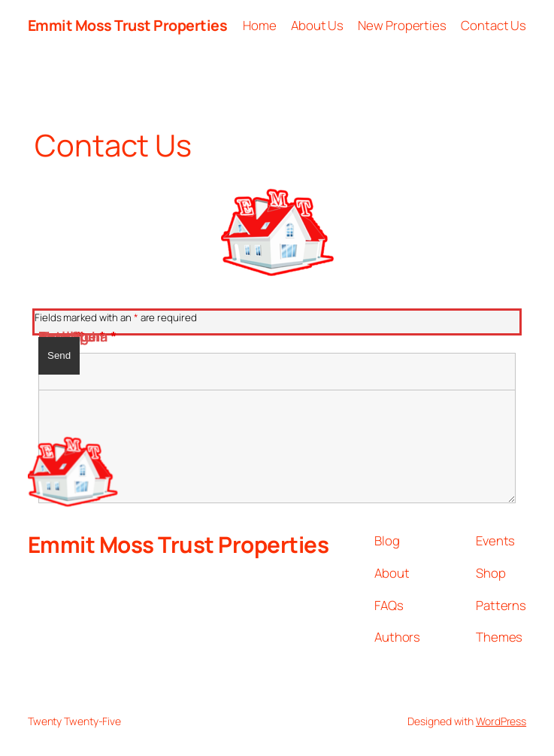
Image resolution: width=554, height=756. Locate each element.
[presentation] (153, 382)
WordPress (501, 721)
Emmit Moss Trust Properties (128, 25)
